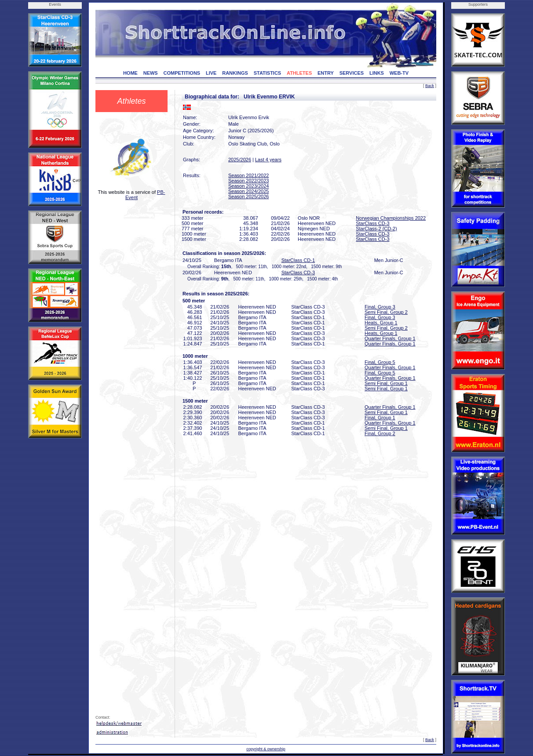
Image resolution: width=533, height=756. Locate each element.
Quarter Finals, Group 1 (390, 338)
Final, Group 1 (380, 418)
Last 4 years (268, 160)
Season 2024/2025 (248, 191)
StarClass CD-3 (372, 223)
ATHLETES (299, 73)
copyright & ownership (266, 749)
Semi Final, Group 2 (386, 312)
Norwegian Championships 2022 (391, 218)
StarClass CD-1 (298, 260)
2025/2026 (240, 160)
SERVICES (352, 73)
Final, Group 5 (380, 362)
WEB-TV (399, 73)
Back (430, 86)
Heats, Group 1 (381, 323)
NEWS (151, 73)
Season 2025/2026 (248, 196)
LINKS (377, 73)
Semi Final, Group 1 (386, 383)
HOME (130, 73)
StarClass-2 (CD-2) (376, 229)
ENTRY (326, 73)
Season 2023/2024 (248, 186)
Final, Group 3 (380, 307)
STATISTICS (268, 73)
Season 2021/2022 (248, 175)
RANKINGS (235, 73)
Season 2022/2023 (248, 181)
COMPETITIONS (182, 73)
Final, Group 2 (380, 433)
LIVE (211, 73)
